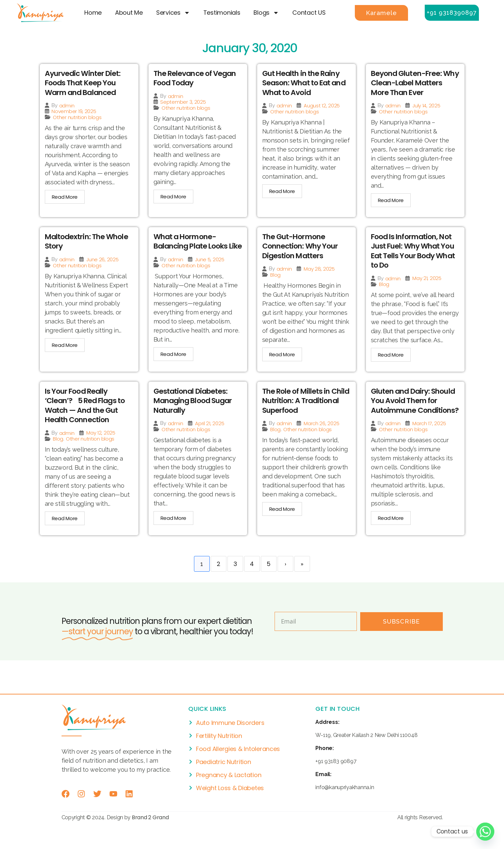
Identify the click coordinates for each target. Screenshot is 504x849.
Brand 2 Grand (150, 836)
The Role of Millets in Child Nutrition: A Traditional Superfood (301, 410)
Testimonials (222, 13)
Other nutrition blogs (77, 118)
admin (67, 106)
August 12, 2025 (322, 106)
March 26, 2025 (321, 433)
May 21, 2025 (427, 279)
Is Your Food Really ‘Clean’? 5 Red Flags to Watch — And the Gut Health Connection (86, 415)
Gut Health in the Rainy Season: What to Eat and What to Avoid (306, 83)
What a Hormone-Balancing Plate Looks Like (193, 247)
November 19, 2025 (74, 112)
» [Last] (302, 583)
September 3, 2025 (183, 102)
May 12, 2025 (101, 442)
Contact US (309, 13)
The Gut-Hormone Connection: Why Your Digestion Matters (301, 247)
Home (93, 13)
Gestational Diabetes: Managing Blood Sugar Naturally (195, 410)
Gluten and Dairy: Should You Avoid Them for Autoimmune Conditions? (415, 415)
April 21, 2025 (210, 433)
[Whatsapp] (485, 832)
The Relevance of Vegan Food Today (197, 78)
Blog (275, 275)
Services (173, 13)
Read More (65, 197)
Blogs (266, 13)
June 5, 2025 (210, 269)
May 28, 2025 (319, 269)
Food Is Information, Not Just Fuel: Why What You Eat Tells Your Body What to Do (415, 251)
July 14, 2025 (426, 106)
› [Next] (285, 583)
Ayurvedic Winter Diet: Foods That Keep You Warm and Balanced (84, 83)
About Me (129, 13)
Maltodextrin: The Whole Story (88, 242)
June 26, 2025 (103, 260)
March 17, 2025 (429, 442)
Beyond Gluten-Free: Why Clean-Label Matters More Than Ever (413, 83)
